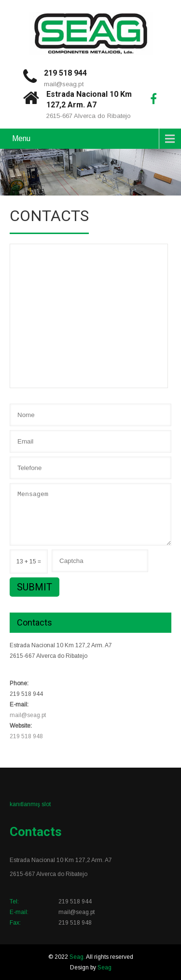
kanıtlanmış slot (30, 804)
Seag (104, 967)
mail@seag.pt (64, 84)
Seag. (78, 957)
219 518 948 (26, 736)
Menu (21, 138)
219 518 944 (65, 73)
